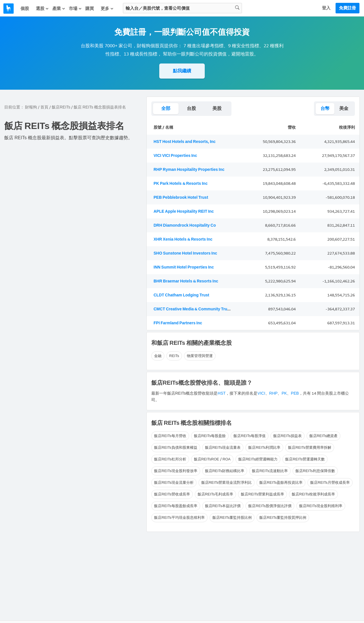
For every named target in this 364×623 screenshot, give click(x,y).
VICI (261, 393)
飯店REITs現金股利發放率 (176, 471)
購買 (90, 9)
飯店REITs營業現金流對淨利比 (227, 482)
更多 (107, 9)
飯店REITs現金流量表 (223, 447)
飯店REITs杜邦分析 (170, 459)
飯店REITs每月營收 (170, 436)
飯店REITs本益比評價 (223, 506)
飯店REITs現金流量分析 (174, 482)
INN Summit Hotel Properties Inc (184, 267)
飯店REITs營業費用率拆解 (310, 447)
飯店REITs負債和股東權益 (176, 447)
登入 (326, 8)
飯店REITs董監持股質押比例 (283, 518)
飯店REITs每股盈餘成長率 (176, 506)
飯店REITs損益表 (288, 436)
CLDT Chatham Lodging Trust (181, 295)
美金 (344, 108)
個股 (25, 9)
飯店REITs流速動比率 (270, 471)
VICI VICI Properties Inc (175, 156)
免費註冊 (348, 8)
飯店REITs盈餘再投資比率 (281, 482)
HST (222, 393)
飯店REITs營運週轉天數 (305, 459)
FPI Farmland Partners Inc (178, 323)
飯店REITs (61, 107)
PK (284, 393)
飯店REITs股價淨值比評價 (270, 506)
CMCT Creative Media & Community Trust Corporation (204, 309)
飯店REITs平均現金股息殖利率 (179, 518)
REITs (174, 356)
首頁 (44, 107)
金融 (158, 356)
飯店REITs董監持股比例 (232, 518)
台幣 (325, 108)
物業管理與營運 (200, 356)
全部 (166, 108)
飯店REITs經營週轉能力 (258, 459)
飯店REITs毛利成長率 (216, 494)
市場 (75, 9)
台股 (191, 108)
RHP (274, 393)
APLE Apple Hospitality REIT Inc (184, 211)
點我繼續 (182, 71)
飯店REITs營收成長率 (172, 494)
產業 (59, 9)
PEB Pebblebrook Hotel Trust (181, 197)
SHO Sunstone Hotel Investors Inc (185, 253)
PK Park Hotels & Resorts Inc (181, 184)
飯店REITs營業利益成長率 (262, 494)
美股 (217, 108)
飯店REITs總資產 (324, 436)
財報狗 (31, 107)
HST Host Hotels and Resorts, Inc (185, 142)
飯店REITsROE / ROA (212, 459)
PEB (295, 393)
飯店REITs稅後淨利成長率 (313, 494)
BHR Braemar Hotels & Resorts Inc (186, 281)
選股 (42, 9)
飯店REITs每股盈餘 (210, 436)
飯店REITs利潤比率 (264, 447)
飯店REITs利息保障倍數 (315, 471)
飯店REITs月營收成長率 (330, 482)
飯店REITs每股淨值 (250, 436)
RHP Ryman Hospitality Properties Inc (189, 170)
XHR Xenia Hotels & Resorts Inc (183, 239)
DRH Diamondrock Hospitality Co (185, 225)
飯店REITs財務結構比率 (225, 471)
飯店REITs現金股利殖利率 (321, 506)
